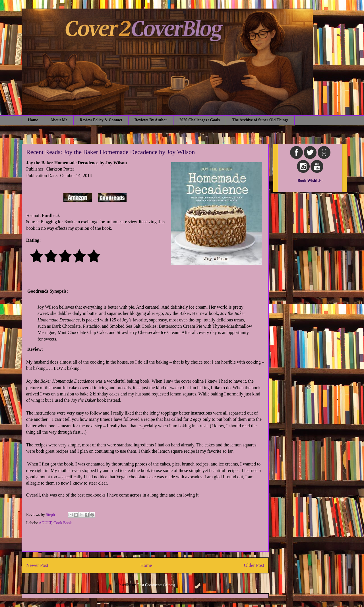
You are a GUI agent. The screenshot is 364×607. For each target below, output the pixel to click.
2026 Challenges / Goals (200, 120)
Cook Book (63, 523)
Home (33, 120)
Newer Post (37, 565)
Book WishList (310, 181)
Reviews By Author (151, 120)
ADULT (45, 523)
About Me (59, 120)
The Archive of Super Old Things (260, 120)
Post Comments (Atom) (156, 585)
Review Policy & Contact (101, 120)
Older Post (254, 565)
